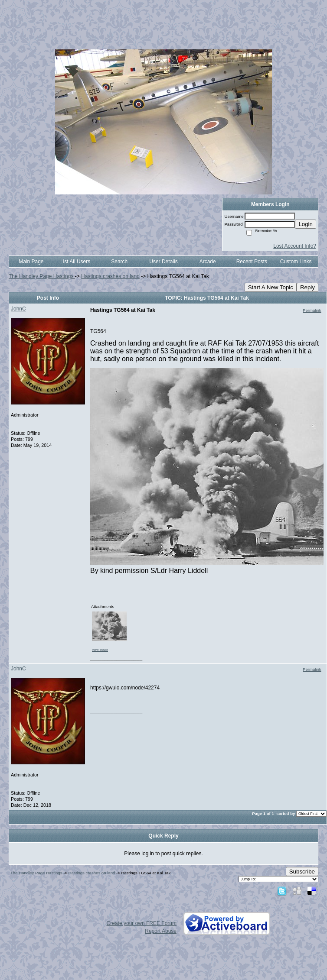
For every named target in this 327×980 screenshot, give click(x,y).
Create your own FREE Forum (142, 923)
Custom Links (296, 262)
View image (100, 650)
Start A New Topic (271, 287)
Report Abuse (161, 931)
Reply (307, 287)
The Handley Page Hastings (42, 276)
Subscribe (302, 872)
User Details (163, 262)
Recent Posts (252, 262)
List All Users (75, 262)
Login (306, 224)
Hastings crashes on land (110, 276)
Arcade (208, 262)
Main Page (31, 262)
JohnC (18, 309)
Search (119, 262)
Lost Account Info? (295, 246)
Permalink (312, 310)
